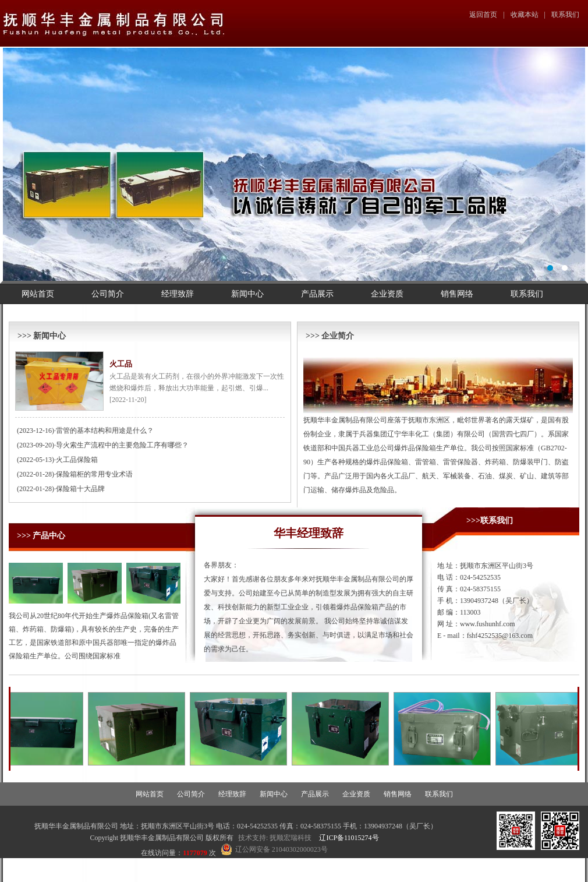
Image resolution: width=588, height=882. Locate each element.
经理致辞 (178, 294)
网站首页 (38, 294)
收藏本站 (525, 15)
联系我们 (565, 15)
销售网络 (457, 294)
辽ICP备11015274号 (349, 838)
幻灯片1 (294, 164)
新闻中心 (247, 294)
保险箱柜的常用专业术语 (94, 474)
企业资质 (387, 294)
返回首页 (483, 15)
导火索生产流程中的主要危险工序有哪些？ (122, 445)
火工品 (121, 364)
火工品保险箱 (77, 460)
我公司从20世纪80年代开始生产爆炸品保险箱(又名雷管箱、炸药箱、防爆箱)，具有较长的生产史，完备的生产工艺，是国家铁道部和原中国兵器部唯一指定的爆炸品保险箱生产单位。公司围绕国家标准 (94, 636)
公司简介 (108, 294)
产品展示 (317, 294)
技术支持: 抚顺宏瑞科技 (275, 838)
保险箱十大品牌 (80, 489)
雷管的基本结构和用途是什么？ (105, 431)
